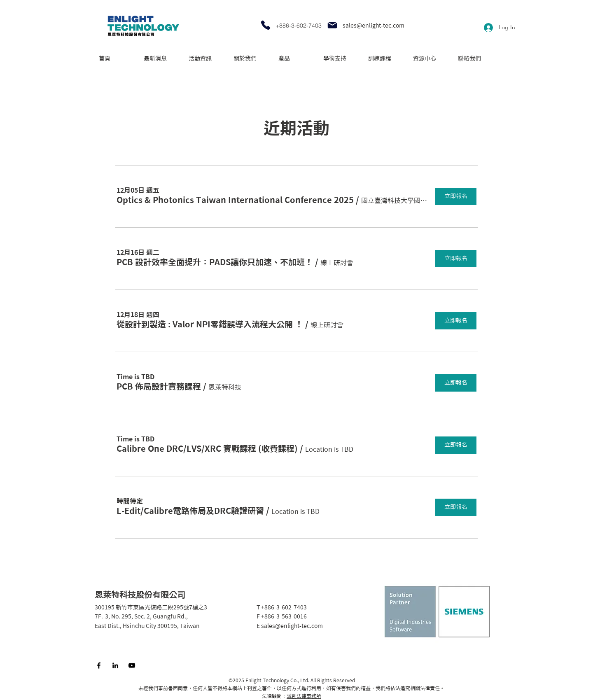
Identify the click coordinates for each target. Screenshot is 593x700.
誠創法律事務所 (304, 696)
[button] (235, 200)
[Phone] (266, 25)
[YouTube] (132, 665)
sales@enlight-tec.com (374, 26)
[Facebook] (99, 665)
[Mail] (332, 25)
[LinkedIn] (115, 665)
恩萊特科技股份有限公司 (140, 595)
